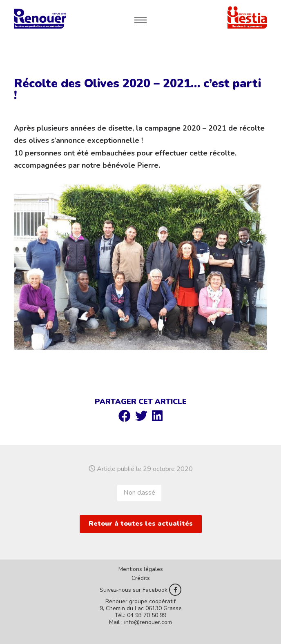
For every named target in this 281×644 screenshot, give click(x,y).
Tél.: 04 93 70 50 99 (140, 615)
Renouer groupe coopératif (140, 601)
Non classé (139, 493)
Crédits (141, 578)
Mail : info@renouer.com (140, 622)
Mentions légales (141, 569)
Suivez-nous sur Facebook (140, 590)
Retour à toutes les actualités (141, 524)
